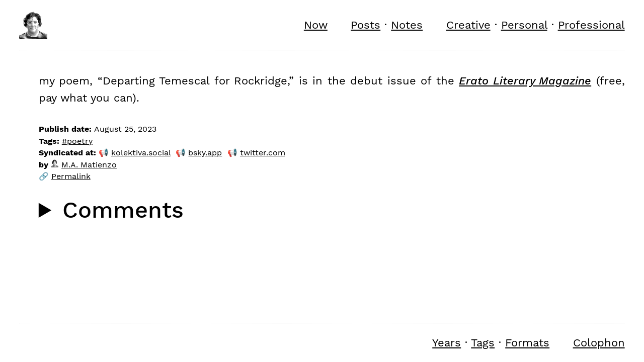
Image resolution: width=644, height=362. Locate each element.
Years (447, 342)
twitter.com (263, 153)
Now (316, 25)
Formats (527, 342)
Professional (591, 25)
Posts (366, 25)
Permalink (71, 176)
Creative (468, 25)
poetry (80, 141)
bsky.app (205, 153)
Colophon (599, 342)
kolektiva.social (141, 153)
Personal (524, 25)
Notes (407, 25)
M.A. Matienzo (84, 165)
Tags (483, 342)
